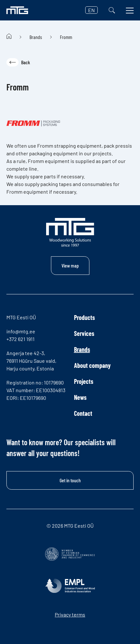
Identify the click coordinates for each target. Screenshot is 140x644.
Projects (84, 381)
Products (84, 317)
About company (92, 365)
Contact (83, 413)
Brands (36, 37)
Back (18, 62)
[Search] (112, 10)
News (80, 397)
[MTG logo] (17, 10)
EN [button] (91, 10)
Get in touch (70, 480)
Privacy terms (70, 614)
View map (70, 265)
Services (84, 333)
